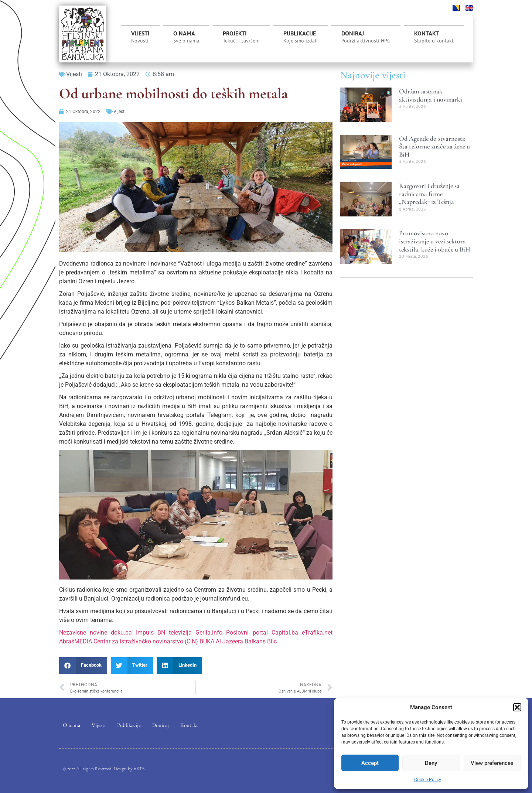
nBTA (139, 769)
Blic (272, 641)
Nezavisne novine (83, 633)
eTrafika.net (317, 633)
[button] (517, 707)
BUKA (207, 641)
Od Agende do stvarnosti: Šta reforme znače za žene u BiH (434, 146)
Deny (431, 763)
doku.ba (121, 633)
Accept (370, 763)
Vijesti (140, 37)
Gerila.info (209, 633)
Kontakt (434, 37)
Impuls (145, 633)
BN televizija (175, 633)
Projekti (241, 39)
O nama (186, 37)
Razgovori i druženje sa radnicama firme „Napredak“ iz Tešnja (429, 194)
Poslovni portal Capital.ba (262, 633)
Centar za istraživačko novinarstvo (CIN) (146, 641)
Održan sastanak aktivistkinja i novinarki (431, 95)
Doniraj (366, 37)
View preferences (492, 763)
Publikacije (301, 37)
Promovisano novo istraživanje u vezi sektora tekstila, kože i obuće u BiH (435, 241)
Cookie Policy (428, 780)
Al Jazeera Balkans (241, 641)
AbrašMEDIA (76, 641)
